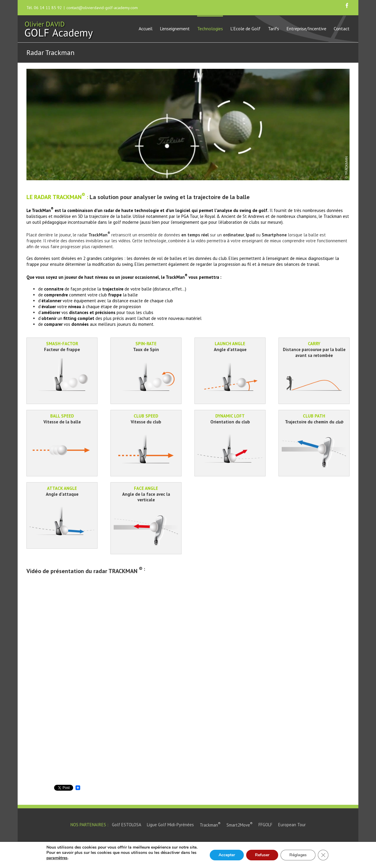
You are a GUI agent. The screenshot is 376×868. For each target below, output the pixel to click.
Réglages (298, 855)
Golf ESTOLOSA (126, 825)
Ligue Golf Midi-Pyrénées (170, 825)
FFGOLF (265, 825)
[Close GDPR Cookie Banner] (323, 855)
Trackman (210, 825)
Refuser (262, 855)
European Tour (292, 825)
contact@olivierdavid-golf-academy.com (102, 8)
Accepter (227, 855)
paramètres (57, 858)
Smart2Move (240, 825)
